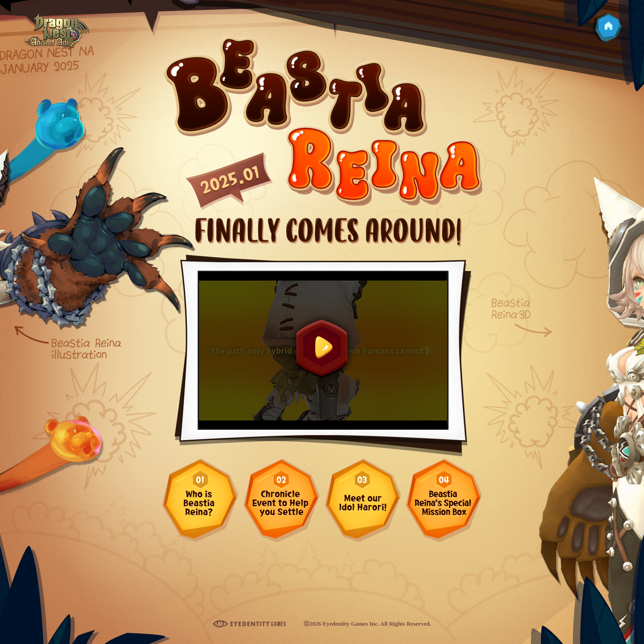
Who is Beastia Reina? (200, 500)
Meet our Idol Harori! (362, 500)
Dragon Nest (57, 33)
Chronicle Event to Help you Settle (281, 500)
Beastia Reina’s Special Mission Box (443, 500)
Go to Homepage (607, 28)
